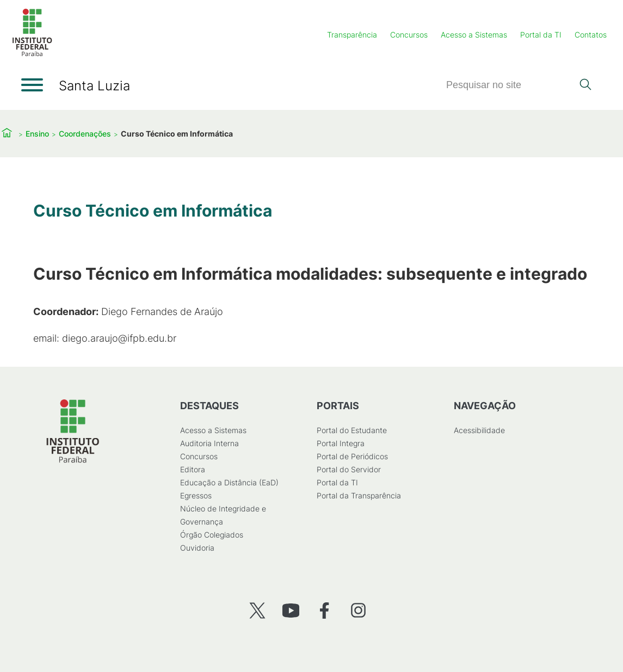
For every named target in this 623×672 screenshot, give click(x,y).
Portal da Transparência (359, 495)
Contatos (591, 35)
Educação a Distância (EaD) (229, 482)
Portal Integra (341, 443)
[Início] (32, 54)
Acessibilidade (479, 430)
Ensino (37, 134)
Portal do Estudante (352, 430)
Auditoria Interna (209, 443)
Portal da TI (541, 35)
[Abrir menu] (32, 85)
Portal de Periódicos (352, 456)
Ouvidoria (197, 548)
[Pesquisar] (509, 85)
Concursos (409, 35)
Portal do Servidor (349, 469)
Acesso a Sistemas (474, 35)
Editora (192, 469)
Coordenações (85, 134)
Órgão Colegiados (211, 535)
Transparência (352, 35)
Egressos (195, 495)
